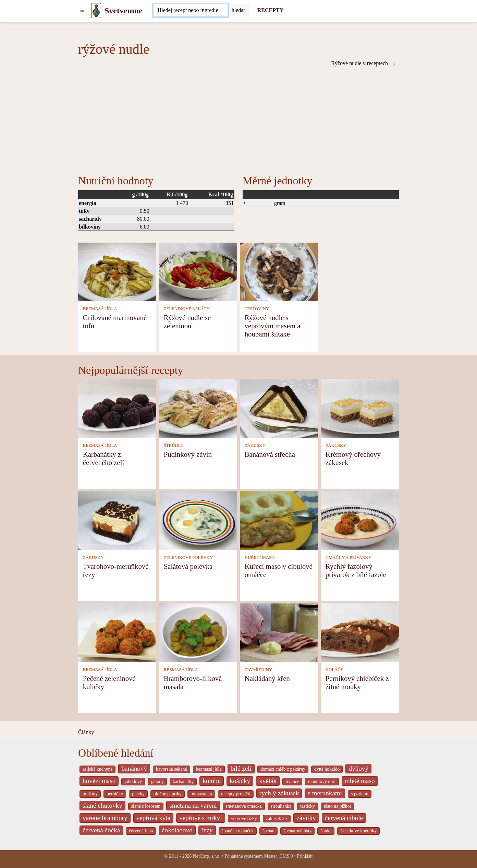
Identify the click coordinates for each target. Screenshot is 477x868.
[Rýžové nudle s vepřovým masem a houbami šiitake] (279, 271)
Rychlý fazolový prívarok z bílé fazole (356, 570)
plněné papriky (168, 794)
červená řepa (141, 831)
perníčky (115, 794)
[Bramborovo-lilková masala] (198, 632)
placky (138, 794)
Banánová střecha (270, 454)
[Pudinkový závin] (198, 408)
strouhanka (281, 806)
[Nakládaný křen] (279, 632)
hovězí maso (99, 781)
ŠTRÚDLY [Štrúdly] (174, 445)
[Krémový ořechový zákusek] (360, 408)
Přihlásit (305, 856)
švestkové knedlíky (358, 831)
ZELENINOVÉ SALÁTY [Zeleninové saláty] (187, 309)
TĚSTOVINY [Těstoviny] (257, 309)
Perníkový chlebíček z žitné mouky (357, 682)
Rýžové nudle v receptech (364, 63)
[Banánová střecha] (279, 408)
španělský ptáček (238, 831)
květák (268, 781)
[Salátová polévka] (198, 520)
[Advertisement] (238, 118)
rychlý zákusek (279, 793)
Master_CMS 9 (278, 856)
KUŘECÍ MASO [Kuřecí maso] (260, 558)
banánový (134, 768)
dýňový (358, 768)
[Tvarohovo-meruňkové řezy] (117, 520)
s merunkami (325, 793)
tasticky (308, 806)
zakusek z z (277, 818)
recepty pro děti (236, 794)
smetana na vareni (193, 805)
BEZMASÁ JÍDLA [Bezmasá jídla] (100, 309)
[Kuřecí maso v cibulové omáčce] (279, 520)
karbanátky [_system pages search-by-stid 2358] (183, 781)
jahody (157, 781)
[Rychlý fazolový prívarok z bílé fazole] (360, 520)
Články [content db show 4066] (86, 732)
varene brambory (105, 818)
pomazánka (201, 794)
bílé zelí (241, 768)
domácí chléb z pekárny (283, 769)
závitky (306, 818)
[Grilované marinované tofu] (117, 271)
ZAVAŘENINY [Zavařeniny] (259, 670)
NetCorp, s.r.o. (207, 856)
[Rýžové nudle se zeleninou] (198, 271)
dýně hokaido (327, 769)
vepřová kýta (154, 818)
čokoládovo (177, 830)
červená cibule (344, 818)
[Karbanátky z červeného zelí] (117, 408)
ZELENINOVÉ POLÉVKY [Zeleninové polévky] (188, 558)
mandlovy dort (322, 781)
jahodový (133, 781)
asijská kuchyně (97, 769)
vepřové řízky (244, 818)
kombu (212, 781)
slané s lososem (146, 806)
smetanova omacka (244, 806)
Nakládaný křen (267, 678)
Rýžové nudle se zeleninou (187, 322)
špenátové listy (297, 831)
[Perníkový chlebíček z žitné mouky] (360, 632)
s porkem (360, 794)
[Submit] (238, 10)
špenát (268, 831)
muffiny (90, 794)
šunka (326, 831)
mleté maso (360, 781)
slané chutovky (102, 805)
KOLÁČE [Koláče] (334, 670)
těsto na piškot (337, 806)
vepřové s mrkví (201, 818)
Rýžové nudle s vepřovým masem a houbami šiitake (273, 326)
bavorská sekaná (171, 769)
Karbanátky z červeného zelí (104, 458)
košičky (240, 781)
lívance (292, 781)
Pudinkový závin (188, 454)
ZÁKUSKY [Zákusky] (255, 445)
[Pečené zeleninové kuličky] (117, 632)
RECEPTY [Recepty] (270, 10)
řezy (207, 830)
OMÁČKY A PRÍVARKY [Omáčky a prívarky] (348, 558)
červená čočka (101, 830)
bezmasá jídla (209, 769)
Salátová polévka (188, 566)
